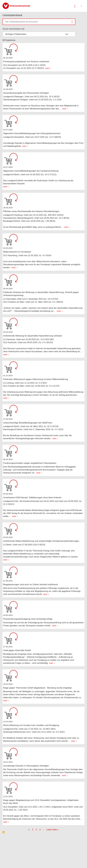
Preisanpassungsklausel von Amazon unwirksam (26, 62)
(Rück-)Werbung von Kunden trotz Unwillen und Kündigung (31, 725)
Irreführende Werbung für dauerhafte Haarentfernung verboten (33, 336)
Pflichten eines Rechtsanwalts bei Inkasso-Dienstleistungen (31, 211)
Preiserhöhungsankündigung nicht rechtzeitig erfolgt (28, 619)
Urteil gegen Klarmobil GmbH (17, 650)
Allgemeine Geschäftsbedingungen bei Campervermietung (31, 171)
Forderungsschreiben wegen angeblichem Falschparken (30, 463)
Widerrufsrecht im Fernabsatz (17, 252)
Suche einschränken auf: (14, 29)
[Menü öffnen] (81, 6)
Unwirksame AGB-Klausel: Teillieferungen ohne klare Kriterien (32, 498)
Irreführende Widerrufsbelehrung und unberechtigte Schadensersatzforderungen (41, 541)
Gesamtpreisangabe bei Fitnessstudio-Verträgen (26, 93)
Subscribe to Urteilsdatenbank (4, 832)
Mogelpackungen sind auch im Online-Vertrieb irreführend (30, 585)
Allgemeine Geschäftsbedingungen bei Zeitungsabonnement (32, 133)
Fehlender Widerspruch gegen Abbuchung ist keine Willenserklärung (36, 379)
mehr (47, 68)
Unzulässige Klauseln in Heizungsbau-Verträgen (26, 766)
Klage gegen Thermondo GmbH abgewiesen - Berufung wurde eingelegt (37, 688)
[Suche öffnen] (75, 6)
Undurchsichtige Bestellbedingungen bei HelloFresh (28, 423)
